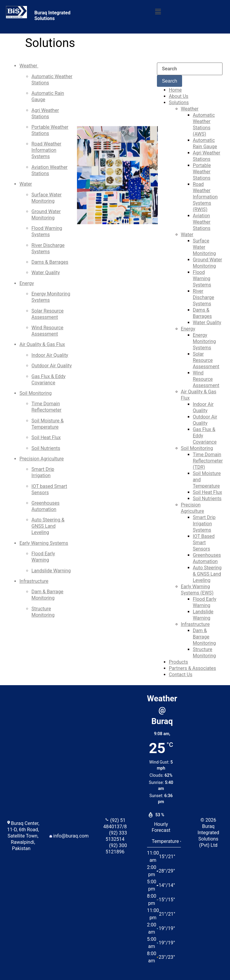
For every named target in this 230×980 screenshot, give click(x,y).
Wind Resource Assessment (206, 379)
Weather (29, 66)
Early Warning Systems (44, 543)
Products (178, 662)
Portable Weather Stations (202, 172)
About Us (179, 96)
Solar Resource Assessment (206, 360)
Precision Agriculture (42, 459)
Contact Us (181, 675)
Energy (27, 283)
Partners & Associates (193, 668)
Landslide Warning (51, 571)
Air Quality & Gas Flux (42, 344)
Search (170, 81)
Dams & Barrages (50, 262)
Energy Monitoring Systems (204, 341)
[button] (158, 12)
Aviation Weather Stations (202, 222)
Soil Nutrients (46, 448)
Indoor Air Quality (50, 355)
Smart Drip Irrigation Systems (204, 524)
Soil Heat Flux (46, 437)
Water (26, 184)
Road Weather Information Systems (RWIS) (205, 197)
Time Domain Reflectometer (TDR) (208, 461)
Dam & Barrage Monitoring (204, 637)
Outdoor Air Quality (52, 366)
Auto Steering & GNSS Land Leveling (48, 526)
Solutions (179, 103)
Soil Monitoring (36, 393)
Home (175, 90)
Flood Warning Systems (202, 279)
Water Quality (46, 273)
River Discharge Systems (203, 297)
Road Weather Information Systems (46, 150)
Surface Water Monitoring (204, 247)
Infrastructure (34, 581)
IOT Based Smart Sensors (204, 543)
